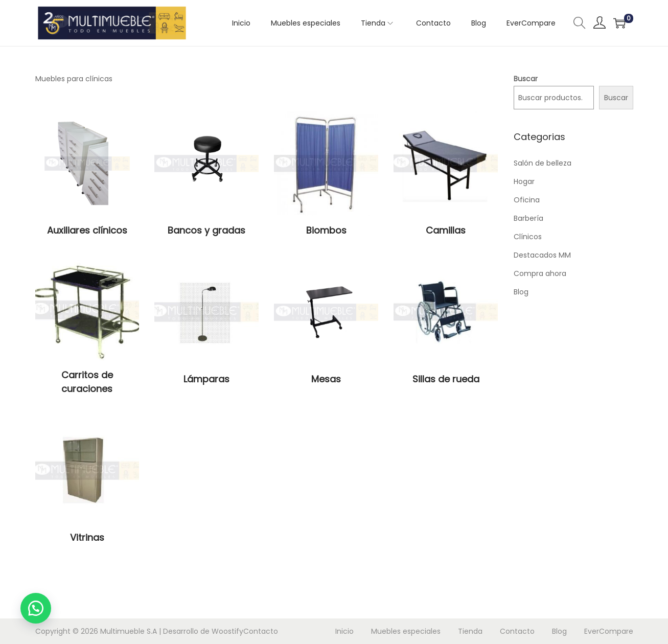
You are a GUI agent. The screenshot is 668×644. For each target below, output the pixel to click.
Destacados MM (542, 255)
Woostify (227, 631)
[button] (36, 608)
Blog (521, 292)
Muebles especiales (406, 631)
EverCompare (609, 631)
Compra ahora (540, 273)
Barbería (528, 218)
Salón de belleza (543, 163)
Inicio (344, 631)
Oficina (527, 200)
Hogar (524, 181)
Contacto (261, 631)
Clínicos (528, 237)
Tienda (470, 631)
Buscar (526, 79)
